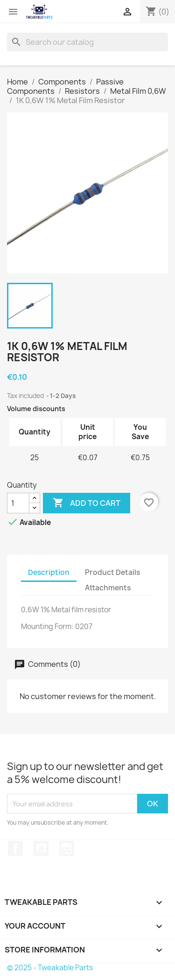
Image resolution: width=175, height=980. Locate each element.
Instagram (67, 848)
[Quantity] (18, 503)
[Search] (87, 42)
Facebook (15, 848)
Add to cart (87, 503)
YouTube (41, 848)
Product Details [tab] (112, 572)
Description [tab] (49, 572)
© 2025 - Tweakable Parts (50, 968)
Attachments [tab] (108, 588)
